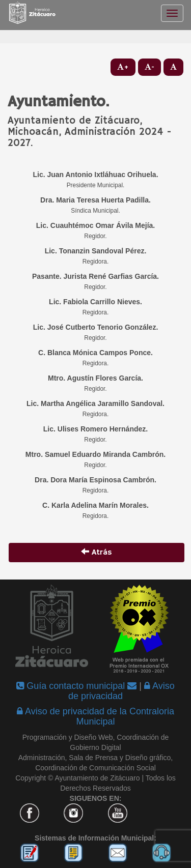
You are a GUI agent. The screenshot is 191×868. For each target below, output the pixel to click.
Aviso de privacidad (121, 691)
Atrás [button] (97, 553)
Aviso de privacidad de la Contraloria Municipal (95, 716)
